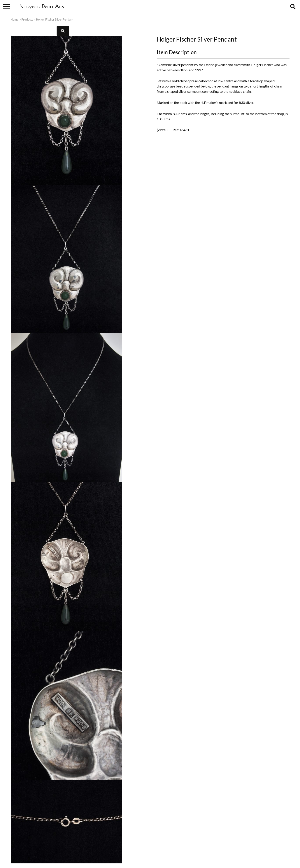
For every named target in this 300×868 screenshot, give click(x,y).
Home (15, 19)
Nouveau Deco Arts (42, 6)
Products (27, 19)
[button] (63, 30)
